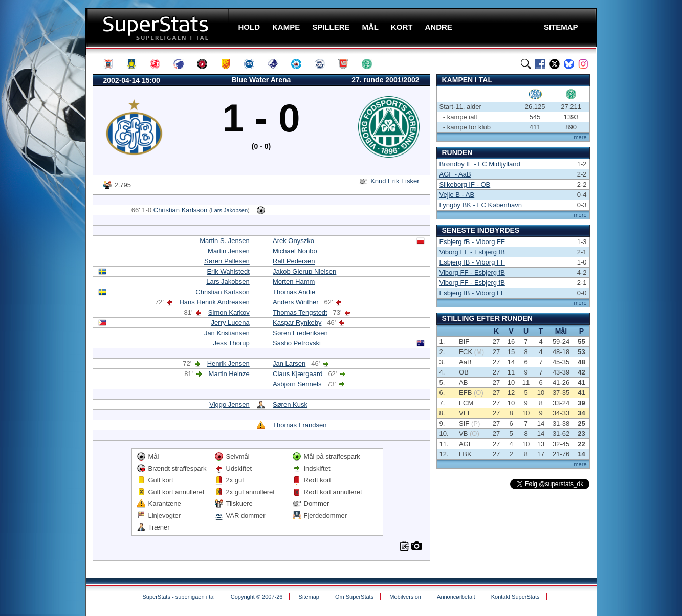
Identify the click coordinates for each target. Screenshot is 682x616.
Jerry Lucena (230, 323)
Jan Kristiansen (227, 333)
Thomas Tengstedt (300, 312)
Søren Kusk (290, 404)
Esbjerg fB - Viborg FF (472, 242)
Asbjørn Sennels (297, 384)
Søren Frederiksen (300, 333)
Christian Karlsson (181, 210)
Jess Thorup (231, 343)
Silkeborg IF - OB (465, 184)
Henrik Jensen (228, 364)
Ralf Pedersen (294, 261)
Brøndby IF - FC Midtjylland (480, 164)
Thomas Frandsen (300, 425)
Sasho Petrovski (297, 343)
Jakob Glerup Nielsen (304, 271)
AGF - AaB (455, 174)
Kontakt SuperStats (515, 597)
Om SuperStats (354, 597)
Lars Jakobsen (230, 210)
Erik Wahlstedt (228, 271)
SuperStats (158, 27)
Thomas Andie (294, 292)
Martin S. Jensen (225, 241)
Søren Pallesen (227, 261)
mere (580, 137)
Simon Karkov (229, 312)
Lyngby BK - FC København (481, 205)
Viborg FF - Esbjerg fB (472, 252)
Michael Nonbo (295, 251)
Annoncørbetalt (456, 597)
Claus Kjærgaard (298, 374)
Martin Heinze (229, 374)
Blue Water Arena (261, 80)
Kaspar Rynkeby (297, 323)
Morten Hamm (294, 282)
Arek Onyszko (293, 241)
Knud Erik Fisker (395, 181)
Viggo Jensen (229, 404)
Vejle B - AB (457, 195)
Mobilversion (405, 597)
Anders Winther (296, 302)
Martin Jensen (229, 251)
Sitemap (309, 597)
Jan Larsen (289, 364)
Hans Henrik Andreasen (214, 302)
